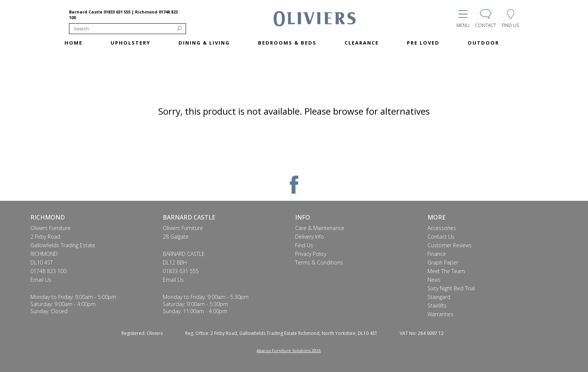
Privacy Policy (311, 254)
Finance (437, 254)
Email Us (41, 280)
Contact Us (441, 237)
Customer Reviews (450, 245)
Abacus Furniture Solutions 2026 (289, 350)
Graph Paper (443, 262)
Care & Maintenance (320, 228)
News (434, 280)
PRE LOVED (423, 43)
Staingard (439, 297)
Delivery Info (310, 237)
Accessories (442, 228)
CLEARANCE (362, 43)
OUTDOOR (483, 43)
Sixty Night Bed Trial (451, 288)
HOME (73, 43)
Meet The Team (446, 271)
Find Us (304, 245)
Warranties (440, 314)
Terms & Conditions (319, 262)
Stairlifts (437, 306)
